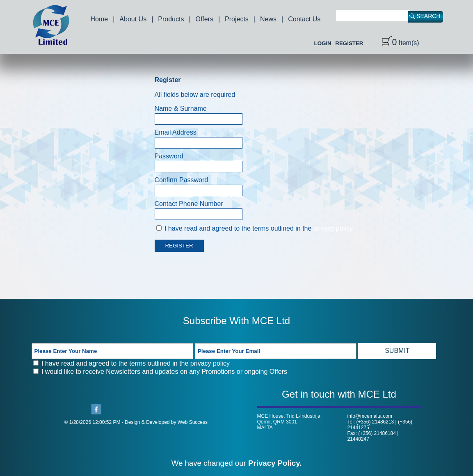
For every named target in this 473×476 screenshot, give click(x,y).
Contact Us (304, 19)
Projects (237, 19)
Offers (205, 19)
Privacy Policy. (275, 463)
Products (171, 19)
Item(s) (400, 43)
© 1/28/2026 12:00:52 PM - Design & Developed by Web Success (136, 422)
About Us (133, 19)
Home (99, 19)
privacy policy (333, 228)
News (268, 19)
